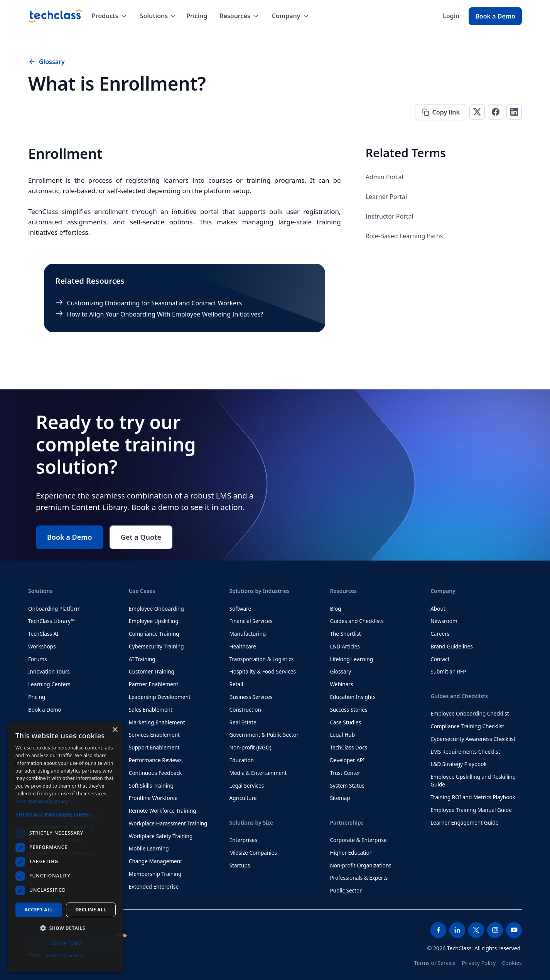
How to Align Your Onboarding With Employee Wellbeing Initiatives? (165, 314)
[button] (110, 16)
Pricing (197, 16)
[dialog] (66, 847)
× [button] (115, 730)
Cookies (512, 963)
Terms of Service (435, 963)
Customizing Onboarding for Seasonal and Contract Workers (155, 303)
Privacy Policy (479, 963)
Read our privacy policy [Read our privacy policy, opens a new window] (42, 801)
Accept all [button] (39, 910)
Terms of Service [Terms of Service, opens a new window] (66, 955)
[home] (55, 16)
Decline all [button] (91, 910)
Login (451, 16)
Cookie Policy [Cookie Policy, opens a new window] (66, 943)
